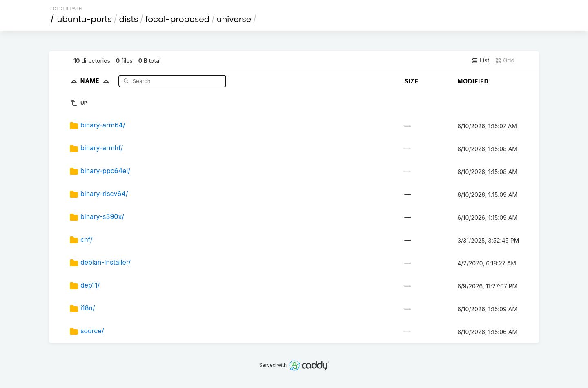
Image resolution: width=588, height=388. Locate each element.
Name (97, 81)
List (480, 60)
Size (411, 81)
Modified (473, 81)
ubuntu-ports (85, 19)
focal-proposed (177, 19)
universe (234, 19)
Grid (505, 60)
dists (129, 19)
